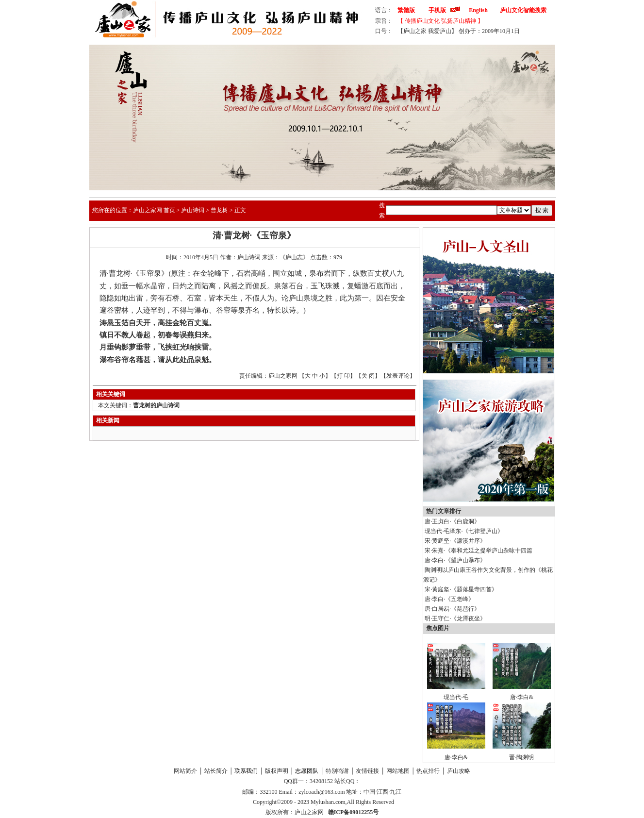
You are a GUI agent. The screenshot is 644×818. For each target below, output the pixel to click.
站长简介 (216, 771)
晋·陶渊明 (521, 757)
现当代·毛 (456, 697)
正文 (240, 210)
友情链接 (367, 771)
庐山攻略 (459, 771)
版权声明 (277, 771)
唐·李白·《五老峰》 (449, 599)
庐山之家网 (310, 812)
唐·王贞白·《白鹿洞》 (452, 521)
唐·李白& (522, 697)
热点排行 (428, 771)
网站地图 (398, 771)
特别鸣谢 (337, 771)
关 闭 (368, 376)
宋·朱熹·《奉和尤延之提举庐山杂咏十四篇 (479, 551)
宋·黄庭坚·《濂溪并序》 (455, 541)
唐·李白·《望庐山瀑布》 (455, 560)
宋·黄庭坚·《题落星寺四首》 (461, 589)
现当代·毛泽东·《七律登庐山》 (464, 531)
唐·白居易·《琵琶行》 (452, 609)
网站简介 (185, 771)
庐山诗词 (193, 210)
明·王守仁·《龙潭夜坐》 (455, 618)
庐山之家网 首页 (154, 210)
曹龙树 (219, 210)
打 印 (343, 376)
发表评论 (398, 376)
